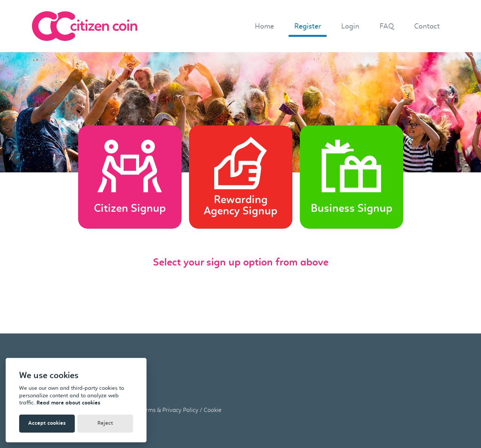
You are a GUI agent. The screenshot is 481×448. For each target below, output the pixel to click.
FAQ (387, 26)
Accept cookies (47, 423)
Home (264, 26)
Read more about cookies (68, 403)
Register (308, 26)
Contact (427, 26)
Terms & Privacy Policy (169, 410)
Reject (105, 423)
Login (350, 26)
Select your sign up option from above (241, 263)
